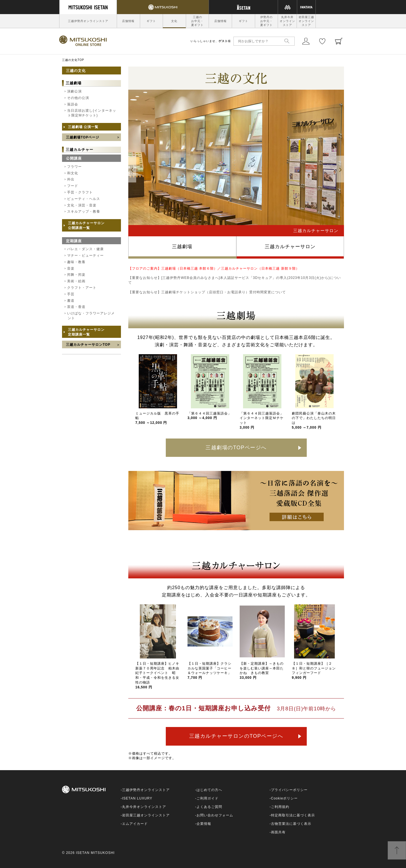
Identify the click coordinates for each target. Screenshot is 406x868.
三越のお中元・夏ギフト (197, 21)
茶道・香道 (76, 307)
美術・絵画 (76, 281)
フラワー (74, 167)
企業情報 (204, 824)
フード (73, 186)
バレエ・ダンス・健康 (85, 249)
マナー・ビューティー (85, 255)
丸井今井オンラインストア (287, 21)
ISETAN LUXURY (137, 798)
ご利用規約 (280, 807)
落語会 (73, 104)
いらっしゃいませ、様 (211, 41)
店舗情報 (128, 21)
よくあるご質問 (209, 807)
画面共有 (278, 832)
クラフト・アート (82, 288)
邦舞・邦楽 (76, 275)
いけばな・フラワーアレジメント (91, 316)
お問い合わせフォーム (215, 815)
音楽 (71, 268)
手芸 (71, 294)
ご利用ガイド (208, 798)
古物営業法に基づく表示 (291, 824)
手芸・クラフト (80, 192)
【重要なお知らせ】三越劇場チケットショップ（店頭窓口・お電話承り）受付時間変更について (207, 292)
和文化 (73, 173)
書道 (71, 301)
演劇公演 (74, 91)
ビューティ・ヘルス (84, 199)
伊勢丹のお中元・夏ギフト (266, 21)
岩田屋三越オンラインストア (306, 21)
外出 (71, 179)
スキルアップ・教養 (84, 212)
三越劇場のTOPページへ (236, 448)
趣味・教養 (76, 262)
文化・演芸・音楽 (82, 205)
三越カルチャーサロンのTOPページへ (236, 736)
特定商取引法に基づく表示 (293, 815)
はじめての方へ (209, 790)
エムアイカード (135, 824)
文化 (174, 21)
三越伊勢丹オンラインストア (88, 21)
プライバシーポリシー (289, 790)
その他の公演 (78, 98)
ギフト (151, 21)
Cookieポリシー (284, 798)
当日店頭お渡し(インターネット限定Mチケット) (92, 113)
